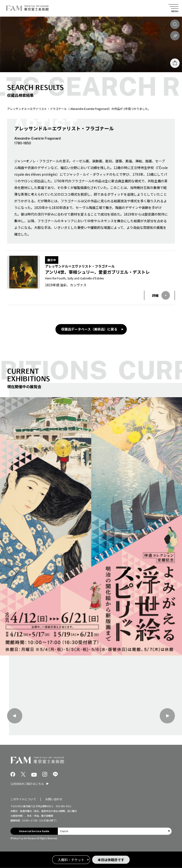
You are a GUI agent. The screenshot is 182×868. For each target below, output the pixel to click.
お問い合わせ (54, 799)
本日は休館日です (111, 860)
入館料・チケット (71, 860)
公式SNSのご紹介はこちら (27, 784)
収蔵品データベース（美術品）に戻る (89, 329)
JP (175, 36)
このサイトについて (23, 799)
